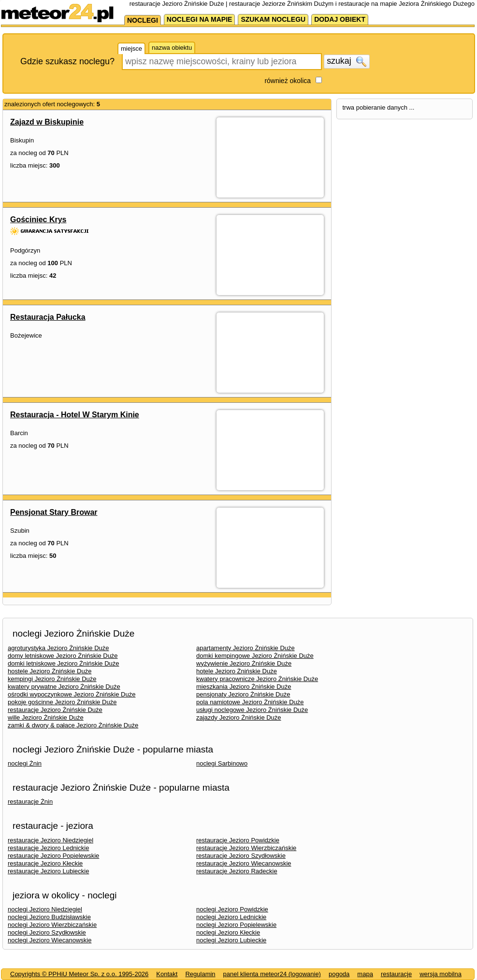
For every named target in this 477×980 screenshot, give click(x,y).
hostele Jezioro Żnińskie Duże (50, 671)
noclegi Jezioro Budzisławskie (49, 917)
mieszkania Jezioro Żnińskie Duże (244, 687)
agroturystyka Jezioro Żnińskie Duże (58, 648)
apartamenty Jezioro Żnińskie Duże (246, 648)
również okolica (288, 81)
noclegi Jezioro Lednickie (231, 917)
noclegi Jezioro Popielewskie (236, 925)
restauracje (396, 974)
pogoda (339, 974)
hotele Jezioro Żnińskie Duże (237, 671)
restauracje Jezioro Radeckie (237, 871)
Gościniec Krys (38, 220)
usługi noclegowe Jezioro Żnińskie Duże (252, 710)
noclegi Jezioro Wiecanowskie (50, 940)
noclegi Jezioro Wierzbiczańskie (52, 925)
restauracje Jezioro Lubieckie (48, 871)
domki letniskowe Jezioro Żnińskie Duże (63, 663)
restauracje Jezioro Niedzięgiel (51, 840)
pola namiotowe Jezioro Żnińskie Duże (250, 702)
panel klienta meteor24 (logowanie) (272, 974)
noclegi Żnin (25, 763)
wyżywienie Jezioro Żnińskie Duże (244, 663)
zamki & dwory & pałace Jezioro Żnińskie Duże (73, 725)
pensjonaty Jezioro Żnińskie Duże (243, 694)
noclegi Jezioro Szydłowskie (47, 932)
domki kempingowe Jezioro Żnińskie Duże (255, 656)
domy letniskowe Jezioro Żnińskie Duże (63, 656)
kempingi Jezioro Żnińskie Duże (52, 679)
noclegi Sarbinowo (222, 763)
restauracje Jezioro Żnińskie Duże (55, 710)
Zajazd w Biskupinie (47, 122)
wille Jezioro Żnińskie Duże (46, 717)
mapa (365, 974)
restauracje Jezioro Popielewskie (53, 856)
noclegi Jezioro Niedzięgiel (45, 909)
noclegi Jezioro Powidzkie (232, 909)
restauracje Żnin (30, 802)
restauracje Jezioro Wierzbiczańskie (246, 848)
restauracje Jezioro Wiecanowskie (244, 863)
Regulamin (200, 974)
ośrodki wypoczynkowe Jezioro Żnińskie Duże (72, 694)
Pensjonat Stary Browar (54, 512)
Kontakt (167, 974)
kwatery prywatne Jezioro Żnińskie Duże (64, 687)
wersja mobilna (441, 974)
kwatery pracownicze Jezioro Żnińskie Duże (257, 679)
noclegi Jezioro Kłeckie (228, 932)
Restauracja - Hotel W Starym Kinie (75, 415)
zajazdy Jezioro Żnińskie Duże (239, 717)
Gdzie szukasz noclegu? (67, 61)
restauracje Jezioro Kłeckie (45, 863)
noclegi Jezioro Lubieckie (231, 940)
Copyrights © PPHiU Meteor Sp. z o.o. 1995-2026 (79, 974)
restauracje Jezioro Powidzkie (238, 840)
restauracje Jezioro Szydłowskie (241, 856)
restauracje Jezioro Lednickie (48, 848)
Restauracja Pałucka (48, 317)
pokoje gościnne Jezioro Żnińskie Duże (62, 702)
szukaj (347, 61)
